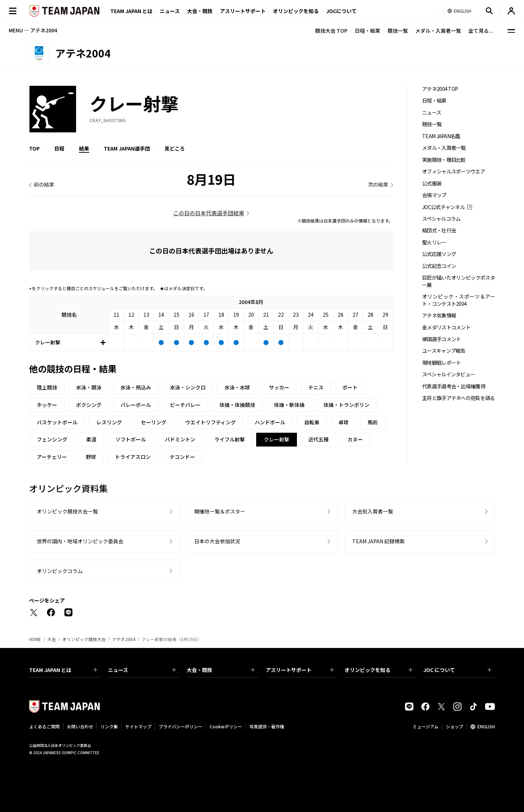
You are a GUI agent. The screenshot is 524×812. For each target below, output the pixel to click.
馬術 (373, 422)
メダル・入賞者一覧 (438, 31)
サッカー (279, 387)
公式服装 (432, 183)
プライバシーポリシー (180, 726)
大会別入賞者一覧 (373, 511)
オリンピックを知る (296, 11)
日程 (59, 148)
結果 (84, 148)
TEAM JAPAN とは (63, 670)
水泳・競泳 (89, 387)
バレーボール (136, 405)
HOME (35, 639)
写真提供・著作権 (267, 726)
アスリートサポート (243, 11)
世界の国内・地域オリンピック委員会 (80, 541)
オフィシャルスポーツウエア (454, 171)
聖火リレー (434, 242)
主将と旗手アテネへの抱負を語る (458, 398)
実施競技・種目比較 (444, 160)
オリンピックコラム (60, 571)
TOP (34, 148)
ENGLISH (486, 726)
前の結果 (44, 184)
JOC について (457, 670)
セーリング (154, 422)
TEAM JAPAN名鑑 (441, 136)
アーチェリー (52, 457)
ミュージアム (426, 726)
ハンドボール (270, 422)
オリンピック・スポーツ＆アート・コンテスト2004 (458, 300)
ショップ (454, 726)
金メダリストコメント (446, 327)
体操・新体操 (289, 405)
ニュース (170, 11)
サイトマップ (138, 726)
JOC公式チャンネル (443, 207)
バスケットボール (57, 422)
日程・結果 (368, 31)
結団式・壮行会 (439, 230)
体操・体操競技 (237, 405)
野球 (91, 457)
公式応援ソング (439, 254)
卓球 (344, 422)
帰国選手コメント (441, 339)
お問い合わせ (80, 726)
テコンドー (182, 457)
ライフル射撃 (230, 439)
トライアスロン (133, 457)
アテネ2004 (124, 639)
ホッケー (47, 405)
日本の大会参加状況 (217, 541)
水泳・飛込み (136, 387)
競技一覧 (398, 31)
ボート (350, 387)
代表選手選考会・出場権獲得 (454, 386)
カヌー (355, 439)
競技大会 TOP (331, 31)
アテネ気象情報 (439, 315)
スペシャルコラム (441, 219)
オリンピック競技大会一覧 (67, 511)
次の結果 (378, 184)
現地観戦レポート (441, 363)
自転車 (312, 422)
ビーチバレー (185, 405)
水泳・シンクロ (188, 387)
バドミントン (180, 439)
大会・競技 (221, 670)
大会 (52, 639)
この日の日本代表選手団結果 (209, 213)
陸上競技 (47, 387)
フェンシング (52, 439)
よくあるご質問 (44, 726)
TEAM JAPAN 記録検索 (378, 541)
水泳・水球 (237, 387)
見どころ (175, 148)
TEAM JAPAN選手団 (127, 148)
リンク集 (109, 726)
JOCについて (341, 11)
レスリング (109, 422)
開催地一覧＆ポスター (220, 511)
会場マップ (434, 195)
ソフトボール (131, 439)
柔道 (91, 439)
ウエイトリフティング (211, 422)
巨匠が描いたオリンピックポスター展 (458, 281)
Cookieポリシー (226, 726)
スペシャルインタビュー (448, 374)
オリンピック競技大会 (84, 639)
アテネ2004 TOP (440, 89)
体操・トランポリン (346, 405)
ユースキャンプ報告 (444, 351)
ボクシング (89, 405)
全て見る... (481, 31)
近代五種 (318, 439)
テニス (316, 387)
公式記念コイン (439, 266)
